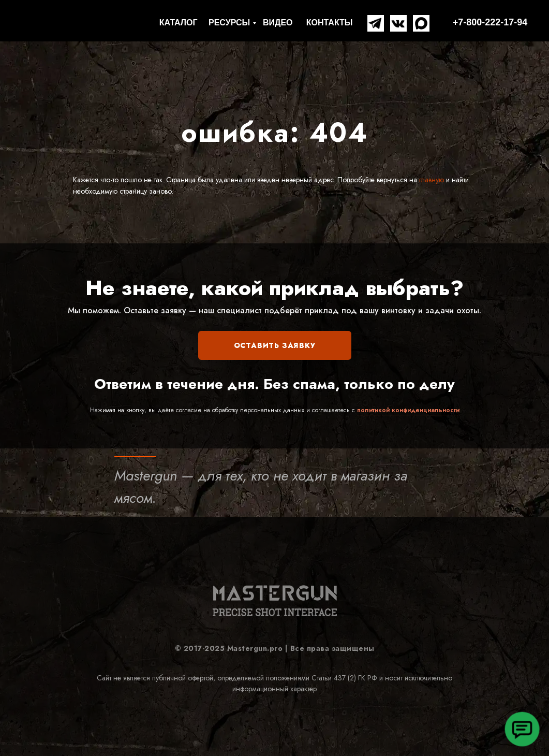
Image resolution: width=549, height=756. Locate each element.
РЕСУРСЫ (229, 23)
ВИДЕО (278, 23)
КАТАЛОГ (179, 23)
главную (431, 180)
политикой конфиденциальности (408, 410)
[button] (522, 729)
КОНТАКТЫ (330, 23)
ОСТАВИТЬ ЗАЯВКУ (275, 345)
